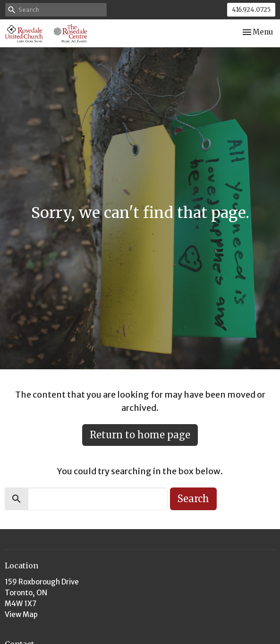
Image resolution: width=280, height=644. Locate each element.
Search (193, 499)
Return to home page (140, 435)
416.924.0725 (251, 10)
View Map (21, 614)
